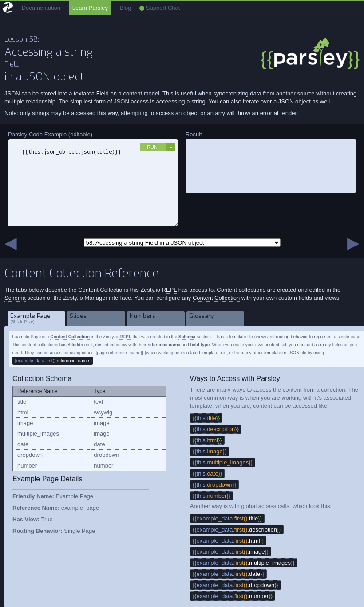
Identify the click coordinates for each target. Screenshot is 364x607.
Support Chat (160, 8)
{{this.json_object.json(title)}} (93, 183)
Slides (96, 319)
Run (152, 147)
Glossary (216, 319)
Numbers (156, 319)
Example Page (37, 319)
